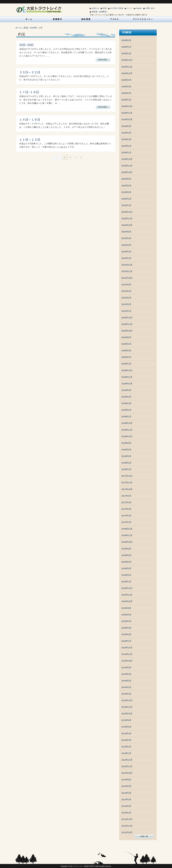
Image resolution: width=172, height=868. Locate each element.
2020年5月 (126, 337)
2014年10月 (127, 661)
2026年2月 (126, 47)
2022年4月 (126, 238)
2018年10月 (127, 436)
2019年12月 (127, 370)
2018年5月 (126, 443)
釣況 (105, 8)
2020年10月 (127, 331)
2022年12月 (127, 212)
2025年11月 (127, 67)
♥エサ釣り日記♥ (117, 8)
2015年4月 (126, 621)
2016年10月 (127, 542)
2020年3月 (126, 351)
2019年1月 (126, 417)
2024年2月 (126, 146)
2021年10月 (127, 278)
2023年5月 (126, 179)
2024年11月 (127, 113)
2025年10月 (127, 73)
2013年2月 (126, 747)
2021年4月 (126, 291)
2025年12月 (127, 60)
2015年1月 (126, 641)
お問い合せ (150, 8)
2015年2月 (126, 634)
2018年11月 (127, 430)
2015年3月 (126, 628)
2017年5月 (126, 496)
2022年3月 (126, 245)
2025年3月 (126, 87)
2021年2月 (126, 304)
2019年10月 (127, 384)
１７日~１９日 (29, 92)
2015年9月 (126, 608)
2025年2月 (126, 93)
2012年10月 (127, 773)
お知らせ (96, 8)
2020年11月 (127, 324)
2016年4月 (126, 562)
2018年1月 (126, 469)
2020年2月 (126, 357)
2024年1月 (126, 153)
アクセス (115, 19)
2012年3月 (126, 800)
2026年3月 (126, 40)
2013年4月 (126, 734)
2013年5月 (126, 727)
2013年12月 (127, 700)
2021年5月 (126, 285)
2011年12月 (127, 819)
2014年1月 (126, 694)
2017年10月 (127, 489)
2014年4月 (126, 674)
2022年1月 (126, 258)
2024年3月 (126, 139)
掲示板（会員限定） (100, 12)
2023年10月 (127, 172)
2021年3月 (126, 298)
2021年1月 (126, 311)
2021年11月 (127, 271)
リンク (130, 8)
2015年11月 (127, 595)
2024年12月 (127, 106)
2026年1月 (126, 54)
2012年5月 (126, 786)
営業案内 (57, 19)
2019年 (34, 28)
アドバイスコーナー (143, 19)
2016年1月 (126, 582)
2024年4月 (126, 133)
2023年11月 (127, 166)
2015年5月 (126, 615)
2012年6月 (126, 780)
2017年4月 (126, 502)
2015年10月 (127, 601)
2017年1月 (126, 522)
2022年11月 (127, 219)
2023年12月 (127, 159)
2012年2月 (126, 806)
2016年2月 (126, 575)
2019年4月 (126, 397)
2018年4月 (126, 450)
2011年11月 (127, 826)
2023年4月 (126, 186)
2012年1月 (126, 813)
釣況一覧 (144, 836)
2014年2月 (126, 687)
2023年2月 (126, 199)
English (139, 8)
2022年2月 (126, 252)
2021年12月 (127, 265)
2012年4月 (126, 793)
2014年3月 (126, 681)
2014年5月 (126, 668)
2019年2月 (126, 410)
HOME (29, 19)
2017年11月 (127, 483)
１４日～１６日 (30, 120)
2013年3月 (126, 740)
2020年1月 (126, 364)
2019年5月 (126, 390)
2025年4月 (126, 80)
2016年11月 (127, 535)
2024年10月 (127, 119)
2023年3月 (126, 192)
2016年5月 (126, 555)
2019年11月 (127, 377)
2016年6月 (126, 549)
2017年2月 (126, 516)
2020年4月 (126, 344)
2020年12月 (127, 318)
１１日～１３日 (30, 140)
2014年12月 (127, 648)
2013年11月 (127, 707)
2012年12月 (127, 760)
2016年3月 (126, 568)
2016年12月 (127, 529)
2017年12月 (127, 476)
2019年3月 (126, 403)
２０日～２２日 (30, 72)
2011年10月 (127, 832)
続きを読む (103, 60)
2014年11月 (127, 654)
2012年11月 (127, 766)
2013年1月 (126, 753)
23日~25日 (26, 45)
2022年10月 (127, 225)
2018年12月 (127, 423)
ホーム (18, 28)
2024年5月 (126, 126)
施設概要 (86, 19)
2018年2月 (126, 463)
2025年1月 (126, 100)
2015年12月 (127, 588)
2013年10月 (127, 714)
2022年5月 (126, 232)
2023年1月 (126, 205)
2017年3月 (126, 509)
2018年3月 (126, 456)
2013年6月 (126, 720)
